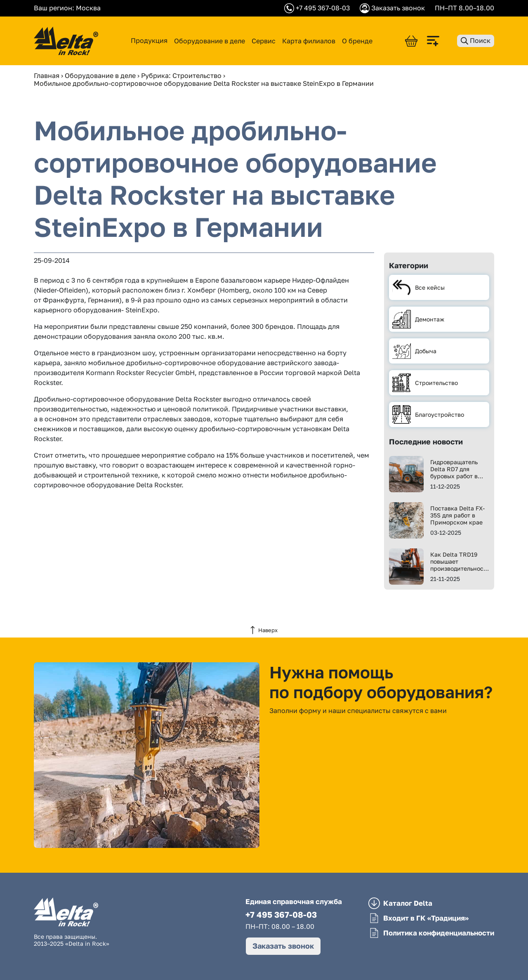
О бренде (357, 41)
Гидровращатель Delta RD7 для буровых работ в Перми (454, 469)
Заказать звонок (283, 946)
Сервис (264, 41)
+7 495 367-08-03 (281, 914)
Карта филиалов (309, 41)
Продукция (149, 41)
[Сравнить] (437, 41)
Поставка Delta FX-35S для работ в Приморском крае (457, 515)
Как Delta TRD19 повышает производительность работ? (460, 561)
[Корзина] (411, 41)
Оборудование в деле (210, 41)
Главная (47, 76)
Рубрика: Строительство (181, 76)
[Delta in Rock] (66, 41)
